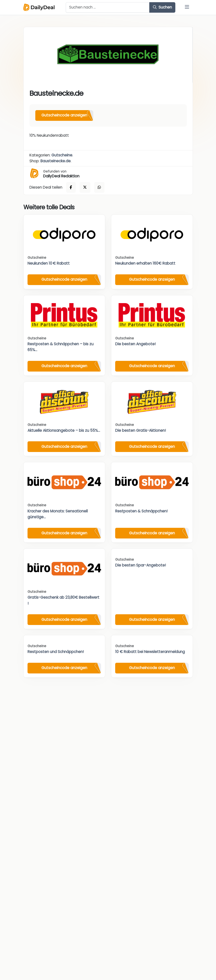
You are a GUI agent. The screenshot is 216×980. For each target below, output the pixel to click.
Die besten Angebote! (135, 344)
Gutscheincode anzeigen (64, 115)
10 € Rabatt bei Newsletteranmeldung (150, 652)
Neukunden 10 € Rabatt (49, 263)
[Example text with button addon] (108, 8)
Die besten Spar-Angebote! (141, 565)
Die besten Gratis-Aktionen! (141, 430)
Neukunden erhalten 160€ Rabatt (145, 263)
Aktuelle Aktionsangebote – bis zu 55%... (64, 430)
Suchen (162, 7)
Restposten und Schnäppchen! (56, 652)
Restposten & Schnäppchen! (141, 511)
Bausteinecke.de (56, 161)
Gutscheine (62, 155)
